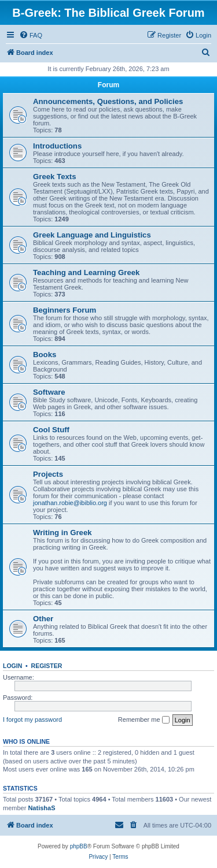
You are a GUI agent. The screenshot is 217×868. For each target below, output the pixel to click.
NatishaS (41, 808)
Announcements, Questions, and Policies (108, 101)
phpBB (79, 846)
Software (49, 392)
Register (47, 666)
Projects (48, 474)
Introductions (57, 146)
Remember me (144, 720)
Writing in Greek (62, 533)
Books (45, 355)
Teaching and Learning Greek (86, 272)
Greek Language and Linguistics (92, 235)
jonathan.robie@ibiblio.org (70, 503)
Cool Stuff (51, 430)
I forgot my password (32, 719)
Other (43, 619)
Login (12, 666)
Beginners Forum (65, 310)
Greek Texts (55, 177)
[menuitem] (31, 35)
